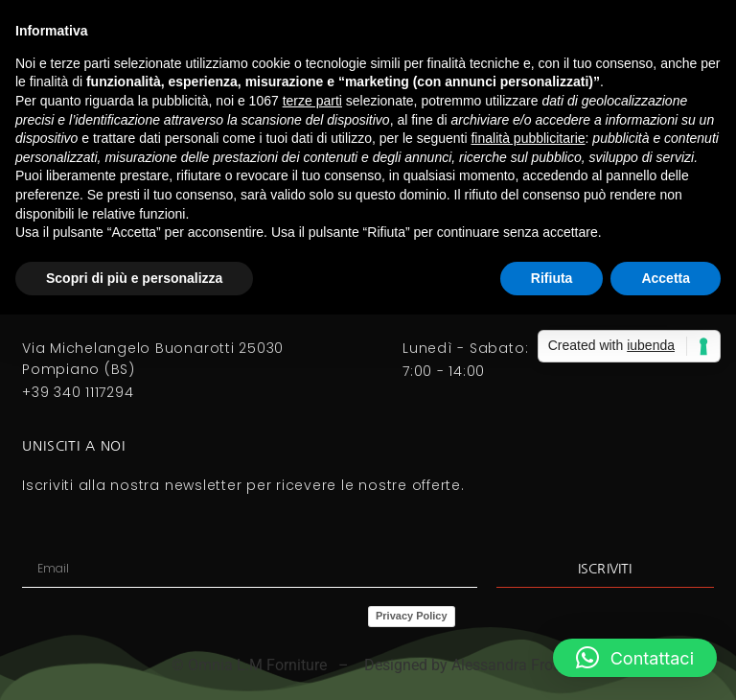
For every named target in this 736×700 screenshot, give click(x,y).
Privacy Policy (412, 616)
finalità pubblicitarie (528, 138)
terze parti (312, 101)
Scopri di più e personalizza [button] (134, 278)
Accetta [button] (666, 278)
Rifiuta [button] (552, 278)
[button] (635, 658)
